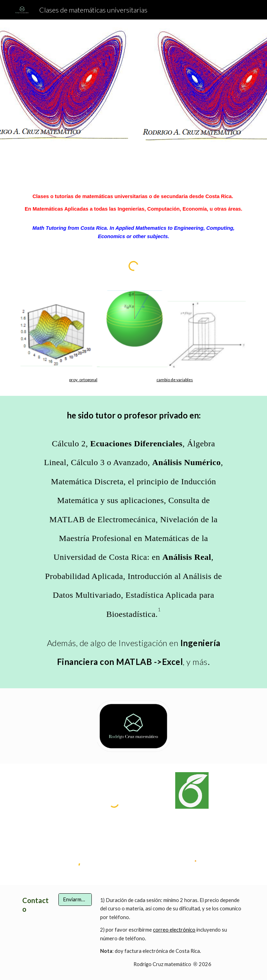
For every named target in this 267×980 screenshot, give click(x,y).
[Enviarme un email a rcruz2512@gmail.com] (75, 900)
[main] (133, 217)
